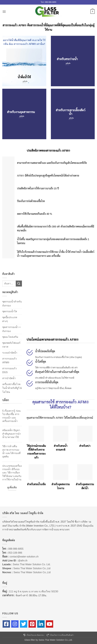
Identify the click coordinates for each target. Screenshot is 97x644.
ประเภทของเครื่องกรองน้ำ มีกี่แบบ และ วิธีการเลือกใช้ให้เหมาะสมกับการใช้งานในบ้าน (12, 473)
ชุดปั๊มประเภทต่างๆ (10, 319)
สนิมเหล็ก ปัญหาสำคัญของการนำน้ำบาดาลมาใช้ (12, 434)
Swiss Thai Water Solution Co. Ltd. (32, 564)
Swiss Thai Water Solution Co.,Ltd (32, 568)
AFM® (21, 176)
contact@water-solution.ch (24, 557)
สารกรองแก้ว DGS (10, 370)
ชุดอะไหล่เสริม (10, 337)
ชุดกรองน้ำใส (10, 311)
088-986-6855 (16, 549)
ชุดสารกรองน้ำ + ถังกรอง (11, 329)
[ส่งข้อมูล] (19, 284)
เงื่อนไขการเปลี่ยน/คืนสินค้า (60, 635)
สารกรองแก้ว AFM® (10, 361)
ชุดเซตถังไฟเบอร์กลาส (11, 345)
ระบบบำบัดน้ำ (10, 353)
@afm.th (23, 561)
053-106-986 (15, 553)
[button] (4, 12)
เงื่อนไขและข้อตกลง (34, 635)
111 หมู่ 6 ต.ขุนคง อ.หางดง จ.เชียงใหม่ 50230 (33, 591)
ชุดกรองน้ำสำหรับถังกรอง (12, 304)
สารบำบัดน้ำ (9, 378)
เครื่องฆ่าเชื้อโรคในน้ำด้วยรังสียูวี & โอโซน (12, 388)
